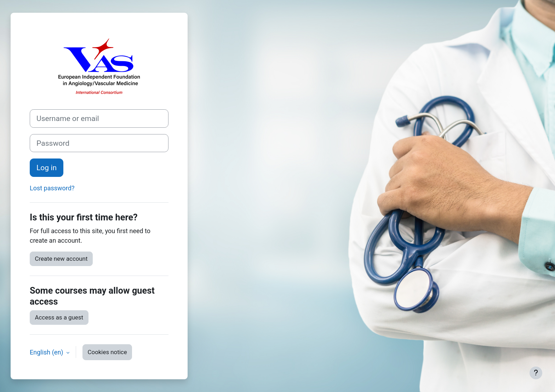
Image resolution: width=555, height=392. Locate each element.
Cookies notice (107, 352)
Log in (47, 168)
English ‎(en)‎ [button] (47, 352)
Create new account (61, 259)
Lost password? (52, 188)
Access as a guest (59, 317)
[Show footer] (536, 373)
